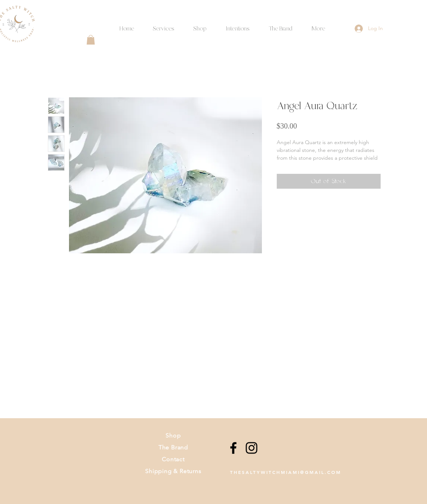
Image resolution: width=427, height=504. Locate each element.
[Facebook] (233, 448)
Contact (173, 459)
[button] (238, 25)
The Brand (173, 447)
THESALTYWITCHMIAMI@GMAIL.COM (286, 472)
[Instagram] (252, 448)
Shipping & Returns (173, 471)
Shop (173, 435)
